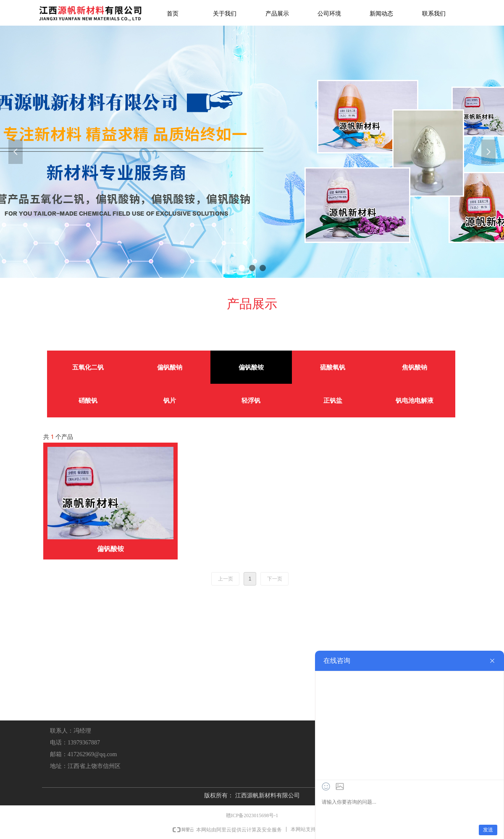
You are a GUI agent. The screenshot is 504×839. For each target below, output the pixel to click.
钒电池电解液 (415, 401)
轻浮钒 (251, 401)
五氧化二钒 (88, 367)
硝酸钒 (88, 401)
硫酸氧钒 (333, 367)
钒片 (170, 401)
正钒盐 (333, 401)
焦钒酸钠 (415, 367)
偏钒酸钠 (170, 367)
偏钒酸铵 (251, 367)
